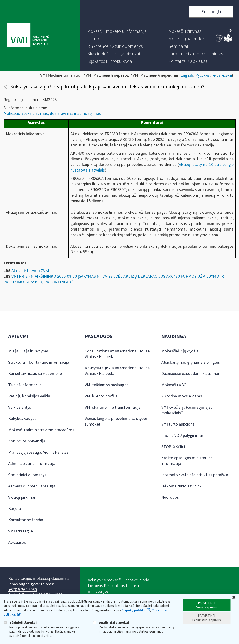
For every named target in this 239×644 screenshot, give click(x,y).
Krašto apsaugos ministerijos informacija (187, 461)
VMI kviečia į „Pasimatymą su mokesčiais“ (187, 410)
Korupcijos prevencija (27, 441)
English (187, 75)
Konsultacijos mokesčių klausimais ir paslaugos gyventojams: (39, 581)
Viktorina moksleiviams (182, 396)
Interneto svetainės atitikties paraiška (195, 475)
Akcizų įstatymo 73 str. (31, 271)
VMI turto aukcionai (178, 424)
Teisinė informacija (25, 385)
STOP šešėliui (173, 447)
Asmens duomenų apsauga (32, 486)
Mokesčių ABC (174, 385)
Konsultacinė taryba (26, 520)
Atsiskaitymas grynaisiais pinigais (191, 362)
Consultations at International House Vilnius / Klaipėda (117, 354)
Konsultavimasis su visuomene (35, 374)
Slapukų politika (134, 610)
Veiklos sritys (20, 407)
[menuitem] (117, 31)
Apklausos (17, 542)
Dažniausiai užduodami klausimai (190, 374)
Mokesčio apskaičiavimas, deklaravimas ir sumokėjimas (52, 114)
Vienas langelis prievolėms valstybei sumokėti (116, 421)
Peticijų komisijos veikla (29, 396)
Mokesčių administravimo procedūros (41, 430)
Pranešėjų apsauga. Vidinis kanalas (38, 452)
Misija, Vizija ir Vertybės (28, 351)
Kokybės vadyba (22, 419)
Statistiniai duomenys (27, 475)
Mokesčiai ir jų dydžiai (180, 351)
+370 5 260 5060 (23, 590)
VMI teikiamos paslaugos (107, 385)
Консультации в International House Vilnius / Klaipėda (117, 371)
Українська (222, 75)
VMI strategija (20, 531)
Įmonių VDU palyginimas (182, 436)
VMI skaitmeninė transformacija (113, 407)
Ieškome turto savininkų (182, 486)
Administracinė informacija (32, 464)
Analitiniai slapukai (111, 623)
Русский (203, 75)
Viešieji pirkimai (22, 497)
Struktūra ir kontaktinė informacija (39, 362)
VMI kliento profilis (101, 396)
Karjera (15, 509)
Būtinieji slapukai (20, 623)
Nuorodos (170, 497)
